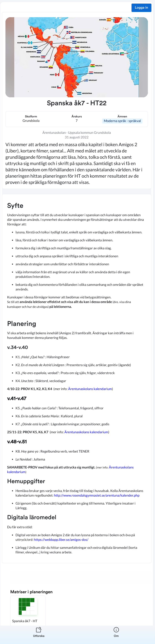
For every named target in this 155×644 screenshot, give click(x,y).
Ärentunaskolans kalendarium (90, 389)
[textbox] (77, 379)
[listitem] (39, 635)
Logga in (141, 8)
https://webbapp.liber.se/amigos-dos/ (61, 540)
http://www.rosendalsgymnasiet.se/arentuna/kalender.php (97, 495)
